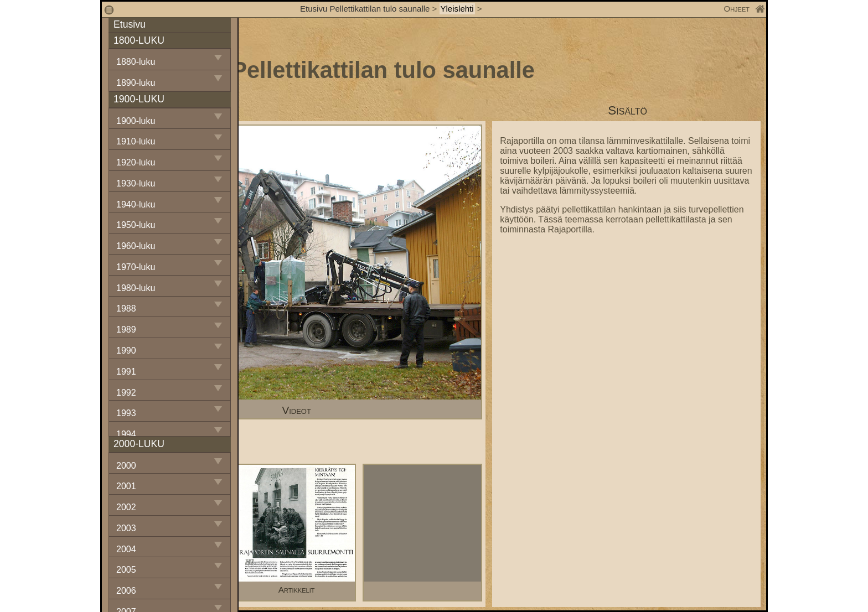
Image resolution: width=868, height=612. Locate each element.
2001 (126, 486)
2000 (126, 466)
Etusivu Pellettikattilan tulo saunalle (365, 9)
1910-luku (136, 141)
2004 (126, 549)
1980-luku (136, 288)
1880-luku (136, 62)
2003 (126, 528)
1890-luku (136, 83)
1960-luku (136, 246)
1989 (126, 330)
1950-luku (136, 225)
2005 (126, 570)
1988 (126, 308)
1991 (126, 372)
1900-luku (136, 121)
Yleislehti (457, 9)
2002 (126, 507)
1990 (126, 351)
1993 (126, 413)
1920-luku (136, 162)
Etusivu (130, 24)
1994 (126, 434)
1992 (126, 393)
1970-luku (136, 267)
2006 (126, 591)
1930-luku (136, 183)
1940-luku (136, 204)
